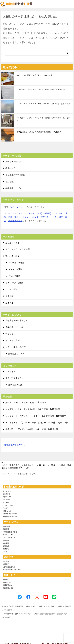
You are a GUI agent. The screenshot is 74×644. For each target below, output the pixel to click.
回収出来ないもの (16, 354)
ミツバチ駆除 (14, 276)
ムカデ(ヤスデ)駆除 (14, 283)
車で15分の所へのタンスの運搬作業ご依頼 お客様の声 (39, 132)
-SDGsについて (8, 582)
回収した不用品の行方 (16, 347)
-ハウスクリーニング (10, 538)
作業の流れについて (15, 327)
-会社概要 (6, 561)
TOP (36, 467)
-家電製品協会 (7, 585)
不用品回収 (11, 168)
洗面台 (17, 217)
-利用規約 (6, 564)
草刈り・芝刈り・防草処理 (18, 249)
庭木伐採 (10, 296)
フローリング (10, 213)
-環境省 (5, 579)
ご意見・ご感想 (8, 505)
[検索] (37, 53)
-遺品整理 (6, 529)
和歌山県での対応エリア (17, 320)
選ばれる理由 (7, 497)
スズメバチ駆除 (15, 269)
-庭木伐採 (6, 546)
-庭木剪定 (6, 549)
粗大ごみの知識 (15, 385)
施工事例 (6, 502)
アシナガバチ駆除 (16, 263)
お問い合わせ (7, 511)
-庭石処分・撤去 (8, 535)
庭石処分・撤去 (13, 243)
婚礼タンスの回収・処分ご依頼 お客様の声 (34, 75)
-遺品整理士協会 (8, 588)
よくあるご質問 (13, 340)
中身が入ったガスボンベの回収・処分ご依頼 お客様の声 (32, 429)
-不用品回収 (7, 526)
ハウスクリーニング (17, 207)
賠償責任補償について (10, 514)
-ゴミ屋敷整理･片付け (10, 532)
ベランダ (35, 217)
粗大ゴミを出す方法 (15, 378)
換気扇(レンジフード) (54, 213)
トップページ (7, 491)
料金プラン (11, 334)
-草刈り (5, 552)
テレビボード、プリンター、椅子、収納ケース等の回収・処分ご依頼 (43, 119)
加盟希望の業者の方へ (14, 445)
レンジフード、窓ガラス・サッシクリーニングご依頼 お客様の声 (43, 104)
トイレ (25, 217)
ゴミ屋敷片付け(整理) (15, 175)
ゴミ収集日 (11, 372)
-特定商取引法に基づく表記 (12, 570)
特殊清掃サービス (14, 188)
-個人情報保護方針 (9, 567)
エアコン (22, 213)
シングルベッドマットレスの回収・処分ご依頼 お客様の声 (41, 89)
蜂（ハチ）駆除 (13, 256)
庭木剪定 (10, 303)
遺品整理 (10, 182)
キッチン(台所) (35, 213)
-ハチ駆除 (6, 543)
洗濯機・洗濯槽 (15, 221)
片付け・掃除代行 (14, 161)
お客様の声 (6, 500)
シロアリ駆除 (12, 289)
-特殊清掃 (6, 540)
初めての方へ (7, 494)
